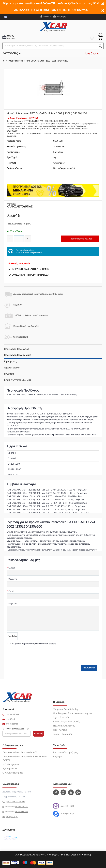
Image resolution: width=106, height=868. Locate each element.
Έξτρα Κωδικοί (12, 368)
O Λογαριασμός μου (13, 773)
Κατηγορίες (12, 53)
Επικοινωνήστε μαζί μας (18, 380)
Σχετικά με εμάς (61, 718)
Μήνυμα (13, 604)
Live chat (38, 253)
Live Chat (10, 719)
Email (11, 592)
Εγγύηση (9, 374)
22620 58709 (12, 715)
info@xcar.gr (12, 724)
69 (16, 807)
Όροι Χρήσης (60, 730)
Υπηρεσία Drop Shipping (66, 709)
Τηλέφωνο (12, 579)
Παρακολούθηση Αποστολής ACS (20, 753)
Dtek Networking (81, 855)
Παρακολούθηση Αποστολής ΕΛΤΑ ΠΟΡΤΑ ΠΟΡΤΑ (25, 759)
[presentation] (32, 652)
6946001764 (21, 812)
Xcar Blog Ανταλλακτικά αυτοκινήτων (72, 713)
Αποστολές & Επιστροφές (67, 722)
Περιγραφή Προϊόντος (17, 349)
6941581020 (63, 806)
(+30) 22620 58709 (24, 253)
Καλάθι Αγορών (11, 765)
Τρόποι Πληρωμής (63, 734)
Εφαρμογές (10, 362)
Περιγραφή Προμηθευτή (18, 355)
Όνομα (12, 568)
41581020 (23, 807)
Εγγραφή (38, 734)
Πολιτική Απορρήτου (64, 726)
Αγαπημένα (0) (10, 769)
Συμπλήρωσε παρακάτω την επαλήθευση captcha (32, 644)
